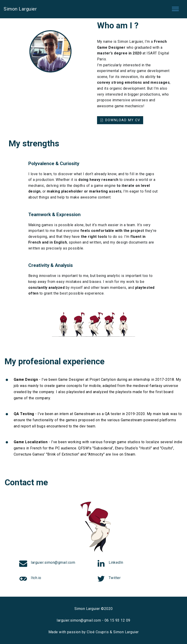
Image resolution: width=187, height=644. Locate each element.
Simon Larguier (20, 9)
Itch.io (36, 578)
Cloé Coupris (98, 632)
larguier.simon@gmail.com (53, 562)
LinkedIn (116, 562)
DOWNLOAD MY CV (120, 120)
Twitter (115, 578)
